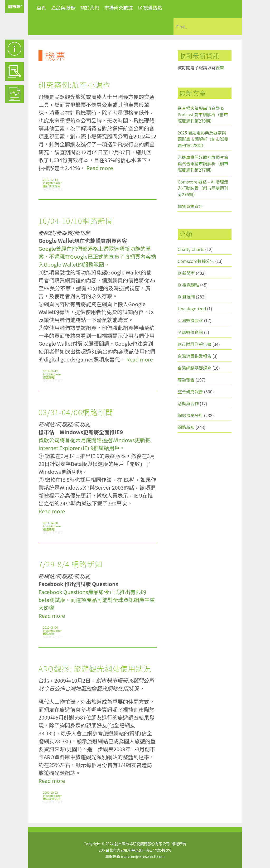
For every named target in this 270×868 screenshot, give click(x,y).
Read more (100, 168)
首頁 (41, 7)
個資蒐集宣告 (190, 206)
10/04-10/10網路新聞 (76, 221)
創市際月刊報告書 (195, 344)
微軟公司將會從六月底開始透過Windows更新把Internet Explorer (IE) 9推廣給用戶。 (95, 444)
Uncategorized (192, 308)
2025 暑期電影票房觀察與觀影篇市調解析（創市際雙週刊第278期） (203, 139)
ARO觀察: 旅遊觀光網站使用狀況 (95, 668)
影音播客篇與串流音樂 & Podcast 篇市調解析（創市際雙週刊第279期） (203, 114)
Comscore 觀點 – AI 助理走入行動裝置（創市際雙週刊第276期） (203, 188)
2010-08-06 (50, 627)
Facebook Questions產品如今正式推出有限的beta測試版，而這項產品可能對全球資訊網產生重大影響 (97, 600)
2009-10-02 (50, 792)
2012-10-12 (50, 371)
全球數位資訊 (190, 332)
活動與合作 (188, 403)
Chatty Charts (191, 249)
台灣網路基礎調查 (195, 368)
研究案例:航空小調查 (75, 85)
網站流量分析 (52, 799)
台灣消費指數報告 (195, 356)
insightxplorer (52, 183)
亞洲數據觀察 (190, 320)
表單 (220, 67)
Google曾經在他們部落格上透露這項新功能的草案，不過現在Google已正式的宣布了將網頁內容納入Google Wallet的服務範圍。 (97, 256)
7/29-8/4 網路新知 (71, 564)
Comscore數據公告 (196, 261)
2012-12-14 (50, 180)
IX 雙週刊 (186, 297)
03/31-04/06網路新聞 (76, 412)
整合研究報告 (52, 186)
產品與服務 (63, 7)
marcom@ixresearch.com (143, 856)
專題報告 (186, 380)
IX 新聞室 (186, 273)
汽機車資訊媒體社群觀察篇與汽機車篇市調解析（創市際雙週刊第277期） (203, 163)
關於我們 (90, 7)
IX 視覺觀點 (150, 7)
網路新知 (49, 377)
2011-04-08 (50, 523)
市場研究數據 (119, 7)
